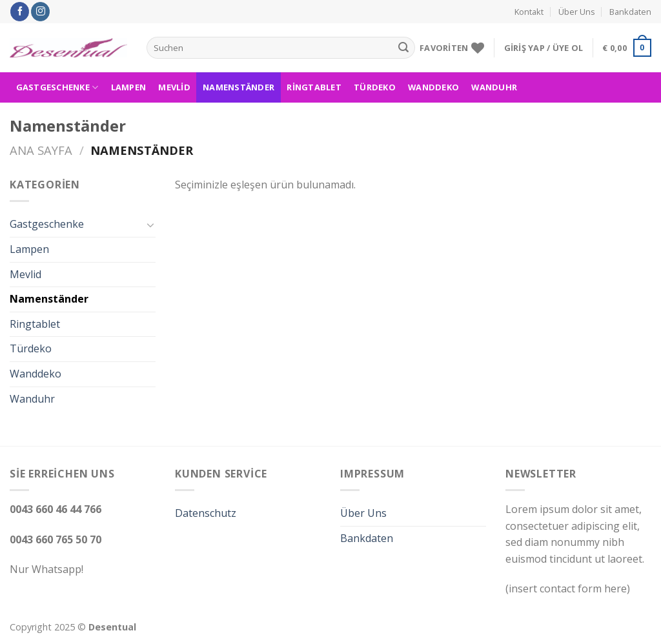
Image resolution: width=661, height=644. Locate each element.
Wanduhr (494, 87)
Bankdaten (630, 12)
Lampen (129, 87)
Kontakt (529, 12)
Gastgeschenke (57, 87)
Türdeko (375, 87)
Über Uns (577, 12)
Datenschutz (206, 513)
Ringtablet (314, 87)
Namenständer (239, 87)
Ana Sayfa (41, 150)
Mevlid (174, 87)
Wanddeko (433, 87)
